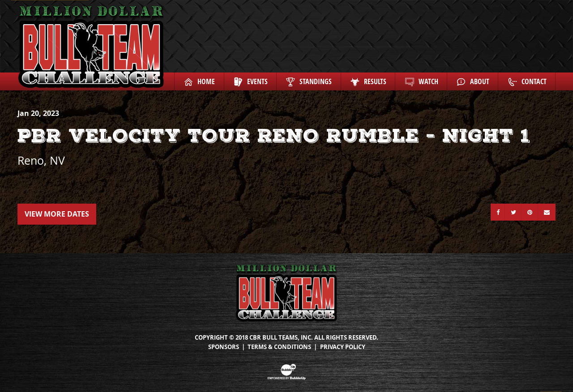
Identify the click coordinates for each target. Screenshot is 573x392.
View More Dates (57, 214)
